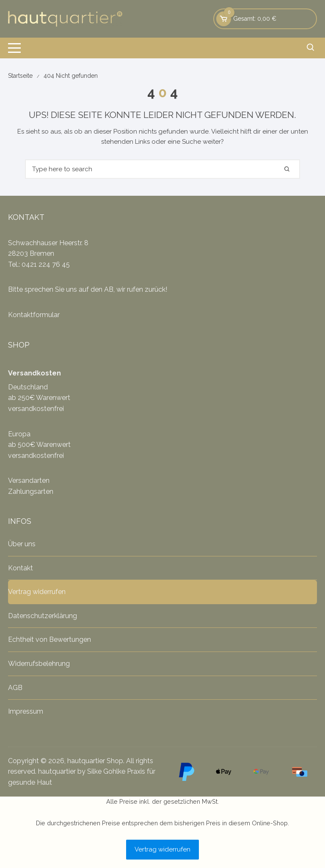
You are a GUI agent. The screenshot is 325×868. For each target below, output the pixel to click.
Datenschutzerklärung (43, 616)
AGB (15, 688)
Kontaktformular (34, 315)
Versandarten (29, 481)
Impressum (26, 711)
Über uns (22, 544)
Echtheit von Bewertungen (50, 639)
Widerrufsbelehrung (39, 664)
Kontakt (21, 568)
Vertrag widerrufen (37, 592)
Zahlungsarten (31, 492)
